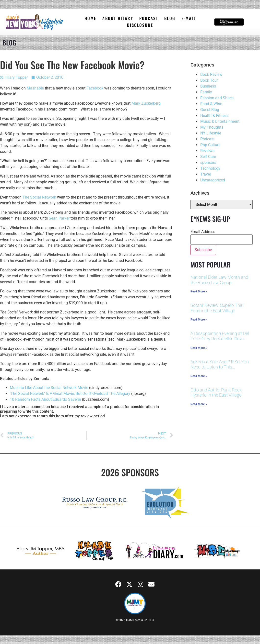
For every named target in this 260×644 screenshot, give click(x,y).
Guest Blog (210, 110)
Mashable (35, 88)
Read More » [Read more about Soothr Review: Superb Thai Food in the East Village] (199, 320)
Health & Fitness (214, 116)
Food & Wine (211, 104)
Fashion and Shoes (217, 98)
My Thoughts (212, 127)
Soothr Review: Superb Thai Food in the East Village (217, 308)
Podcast (207, 139)
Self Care (208, 157)
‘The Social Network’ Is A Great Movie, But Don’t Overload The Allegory (70, 394)
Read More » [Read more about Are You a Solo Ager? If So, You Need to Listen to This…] (199, 376)
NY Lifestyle (211, 133)
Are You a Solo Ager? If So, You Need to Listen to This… (220, 364)
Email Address (203, 232)
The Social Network (39, 197)
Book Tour (209, 80)
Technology (210, 168)
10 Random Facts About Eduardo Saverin (45, 399)
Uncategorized (213, 180)
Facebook (95, 88)
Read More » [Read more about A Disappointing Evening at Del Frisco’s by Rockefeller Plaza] (199, 348)
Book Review (211, 74)
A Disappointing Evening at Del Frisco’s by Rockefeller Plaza (220, 336)
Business (208, 86)
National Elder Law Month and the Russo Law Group (219, 280)
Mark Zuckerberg (146, 103)
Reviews (207, 151)
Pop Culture (210, 145)
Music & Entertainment (220, 121)
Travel (206, 174)
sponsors (208, 162)
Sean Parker (59, 218)
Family (206, 92)
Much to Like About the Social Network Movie (49, 388)
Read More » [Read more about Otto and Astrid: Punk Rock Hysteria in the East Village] (199, 404)
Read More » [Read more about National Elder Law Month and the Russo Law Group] (199, 291)
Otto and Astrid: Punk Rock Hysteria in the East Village (216, 393)
